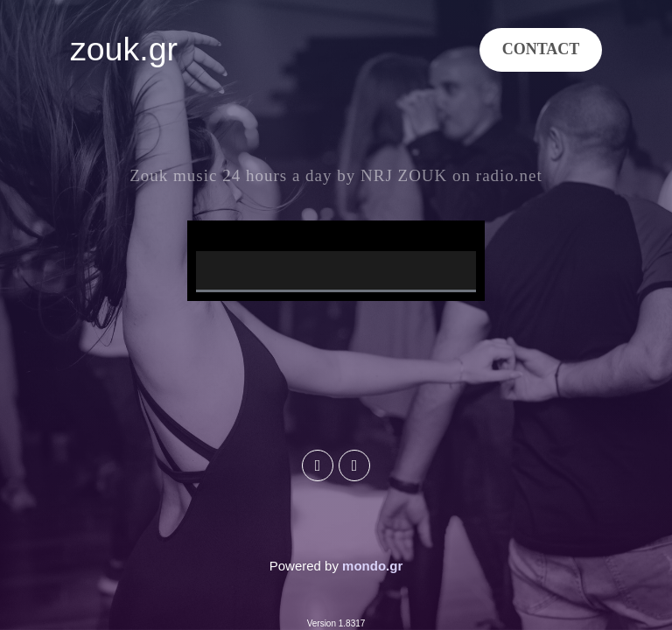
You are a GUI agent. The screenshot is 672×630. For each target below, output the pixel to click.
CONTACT (541, 49)
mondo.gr (372, 566)
